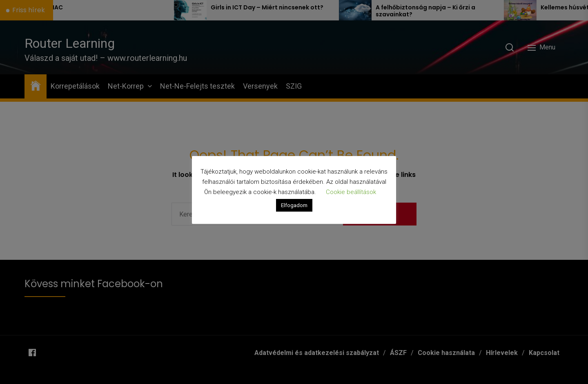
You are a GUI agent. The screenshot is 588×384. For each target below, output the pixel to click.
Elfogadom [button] (294, 205)
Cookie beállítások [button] (351, 192)
